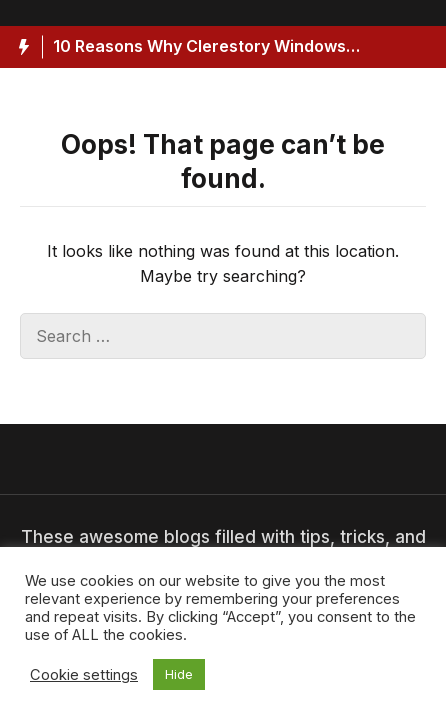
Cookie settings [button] (84, 675)
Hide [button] (179, 674)
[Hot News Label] (21, 47)
